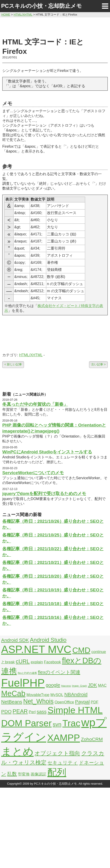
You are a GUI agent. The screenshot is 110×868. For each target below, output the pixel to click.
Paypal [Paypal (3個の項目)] (82, 702)
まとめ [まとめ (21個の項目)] (17, 751)
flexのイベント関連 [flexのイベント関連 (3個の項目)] (59, 672)
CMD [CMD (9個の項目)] (81, 650)
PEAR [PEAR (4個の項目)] (20, 711)
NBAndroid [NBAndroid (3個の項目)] (76, 694)
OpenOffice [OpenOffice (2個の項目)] (64, 702)
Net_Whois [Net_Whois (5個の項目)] (38, 701)
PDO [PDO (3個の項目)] (6, 712)
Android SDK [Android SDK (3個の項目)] (15, 640)
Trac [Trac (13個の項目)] (71, 723)
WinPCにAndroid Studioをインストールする (47, 452)
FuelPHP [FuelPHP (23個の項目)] (23, 683)
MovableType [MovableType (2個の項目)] (38, 695)
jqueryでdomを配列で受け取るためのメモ (44, 494)
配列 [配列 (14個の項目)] (57, 772)
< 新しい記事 (13, 364)
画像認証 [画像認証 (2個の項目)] (38, 774)
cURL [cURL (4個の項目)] (23, 661)
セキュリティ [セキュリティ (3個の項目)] (63, 763)
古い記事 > (98, 364)
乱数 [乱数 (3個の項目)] (12, 774)
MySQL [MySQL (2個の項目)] (57, 695)
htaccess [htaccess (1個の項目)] (66, 686)
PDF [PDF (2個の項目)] (95, 702)
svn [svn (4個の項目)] (57, 724)
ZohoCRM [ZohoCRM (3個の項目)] (92, 739)
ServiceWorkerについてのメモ (33, 473)
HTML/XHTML (31, 355)
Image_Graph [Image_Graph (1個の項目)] (79, 686)
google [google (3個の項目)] (53, 685)
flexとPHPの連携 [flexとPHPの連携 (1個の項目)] (27, 673)
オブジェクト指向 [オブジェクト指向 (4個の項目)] (57, 753)
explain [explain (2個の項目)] (37, 662)
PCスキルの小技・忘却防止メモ (42, 6)
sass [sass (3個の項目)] (42, 712)
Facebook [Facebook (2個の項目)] (52, 662)
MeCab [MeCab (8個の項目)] (13, 693)
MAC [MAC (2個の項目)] (102, 685)
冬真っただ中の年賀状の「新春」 (35, 404)
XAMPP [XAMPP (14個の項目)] (64, 738)
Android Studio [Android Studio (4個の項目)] (48, 640)
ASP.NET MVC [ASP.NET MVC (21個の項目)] (36, 649)
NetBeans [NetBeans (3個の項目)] (12, 702)
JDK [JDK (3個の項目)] (92, 685)
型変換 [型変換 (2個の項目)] (24, 774)
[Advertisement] (55, 27)
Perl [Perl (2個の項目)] (32, 712)
